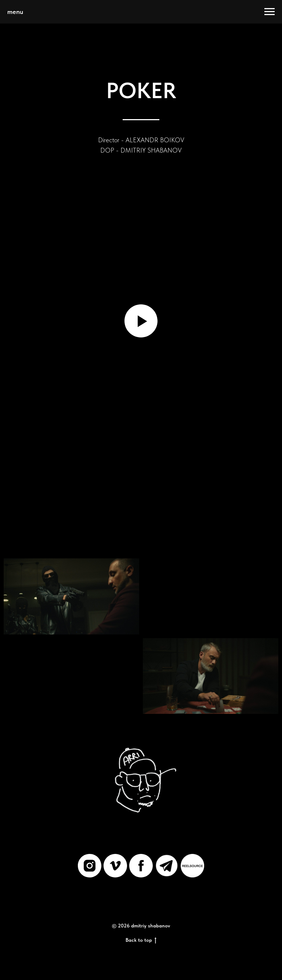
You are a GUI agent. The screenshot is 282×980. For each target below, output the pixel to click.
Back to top (141, 940)
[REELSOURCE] (192, 866)
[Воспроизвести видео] (141, 321)
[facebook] (141, 866)
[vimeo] (115, 866)
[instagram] (90, 866)
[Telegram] (167, 866)
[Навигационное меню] (270, 12)
